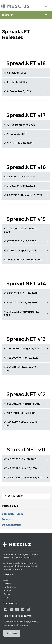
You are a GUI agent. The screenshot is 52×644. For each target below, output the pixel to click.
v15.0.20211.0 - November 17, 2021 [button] (23, 260)
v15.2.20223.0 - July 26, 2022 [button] (20, 241)
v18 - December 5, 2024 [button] (18, 91)
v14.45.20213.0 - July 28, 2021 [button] (21, 293)
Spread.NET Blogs (13, 514)
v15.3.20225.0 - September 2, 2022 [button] (21, 230)
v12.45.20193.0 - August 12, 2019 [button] (22, 404)
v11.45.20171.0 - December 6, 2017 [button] (23, 478)
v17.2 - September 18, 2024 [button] (20, 125)
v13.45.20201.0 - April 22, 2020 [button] (21, 358)
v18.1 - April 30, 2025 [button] (16, 82)
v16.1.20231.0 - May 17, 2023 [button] (20, 186)
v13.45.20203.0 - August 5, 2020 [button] (22, 349)
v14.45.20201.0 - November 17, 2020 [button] (21, 313)
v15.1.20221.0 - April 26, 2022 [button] (20, 250)
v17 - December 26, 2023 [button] (18, 143)
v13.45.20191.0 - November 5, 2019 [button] (21, 369)
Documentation (11, 525)
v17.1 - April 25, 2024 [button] (15, 134)
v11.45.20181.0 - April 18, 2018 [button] (20, 468)
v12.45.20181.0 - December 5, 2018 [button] (21, 424)
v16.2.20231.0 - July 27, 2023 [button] (20, 177)
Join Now (12, 633)
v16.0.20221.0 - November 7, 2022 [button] (23, 195)
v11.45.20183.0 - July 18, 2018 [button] (20, 459)
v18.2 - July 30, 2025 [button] (15, 73)
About (6, 580)
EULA (6, 598)
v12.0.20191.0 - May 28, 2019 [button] (20, 413)
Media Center (10, 587)
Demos (6, 519)
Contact (7, 584)
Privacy (7, 591)
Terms (7, 594)
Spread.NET (8, 15)
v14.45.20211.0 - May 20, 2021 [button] (21, 303)
